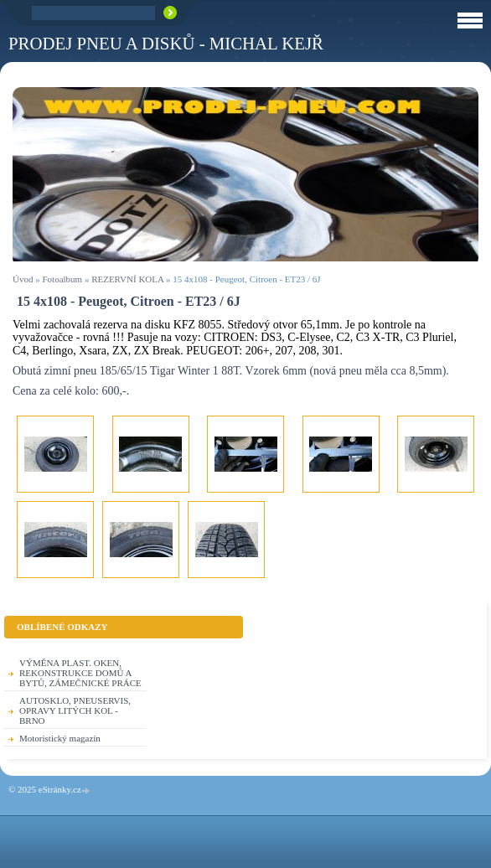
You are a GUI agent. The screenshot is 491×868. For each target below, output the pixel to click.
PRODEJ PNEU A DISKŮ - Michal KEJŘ (166, 43)
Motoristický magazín (60, 738)
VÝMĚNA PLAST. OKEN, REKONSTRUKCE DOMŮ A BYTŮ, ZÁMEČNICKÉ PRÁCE (80, 673)
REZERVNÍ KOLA (127, 279)
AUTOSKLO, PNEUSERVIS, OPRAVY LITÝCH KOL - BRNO (75, 710)
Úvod (23, 279)
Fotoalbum (62, 279)
